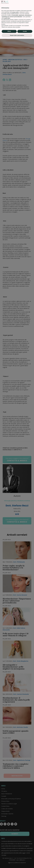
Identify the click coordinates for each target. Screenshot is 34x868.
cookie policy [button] (7, 847)
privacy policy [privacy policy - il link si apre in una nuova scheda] (15, 841)
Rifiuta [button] (9, 860)
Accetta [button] (25, 860)
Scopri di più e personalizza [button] (17, 865)
